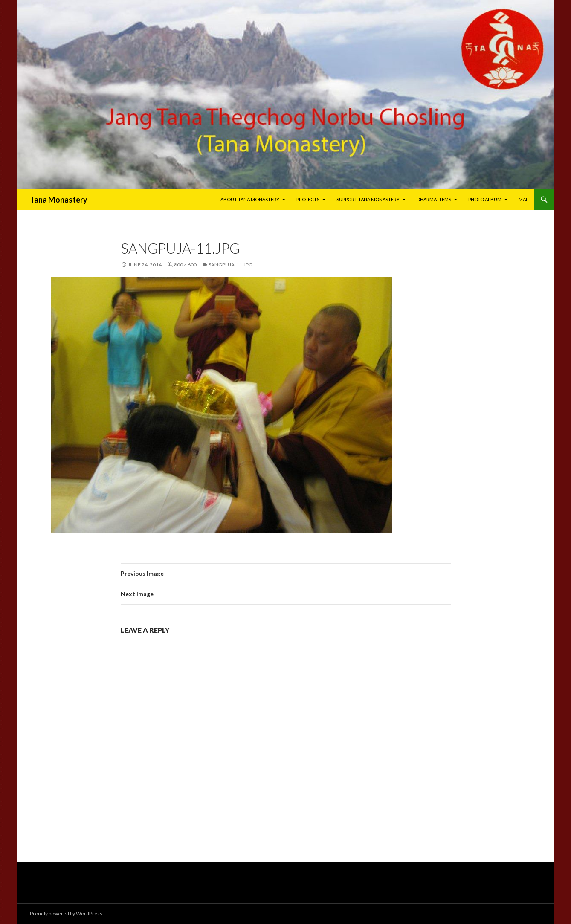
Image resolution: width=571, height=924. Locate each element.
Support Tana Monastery (368, 199)
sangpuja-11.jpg (230, 265)
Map (523, 199)
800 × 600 (185, 265)
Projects (308, 199)
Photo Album (485, 199)
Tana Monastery (59, 200)
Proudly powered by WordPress (66, 914)
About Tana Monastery (250, 199)
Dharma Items (434, 199)
